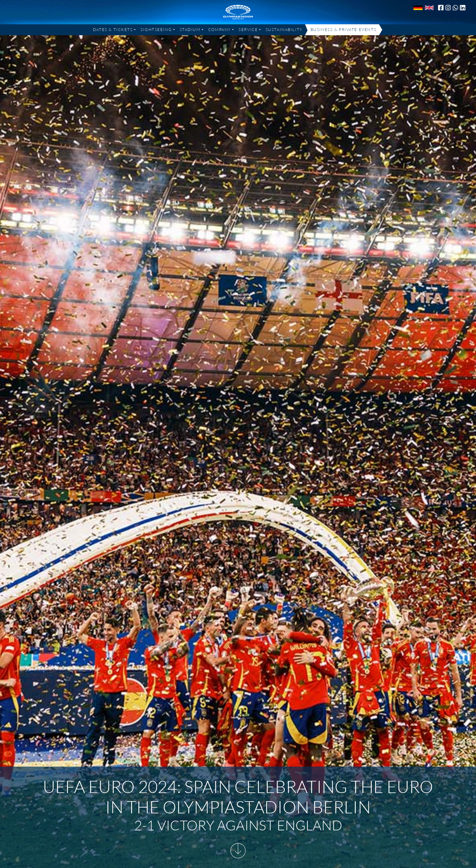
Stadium (190, 29)
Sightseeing (156, 29)
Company (220, 29)
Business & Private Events (343, 29)
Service (248, 29)
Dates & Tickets (113, 29)
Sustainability (284, 29)
